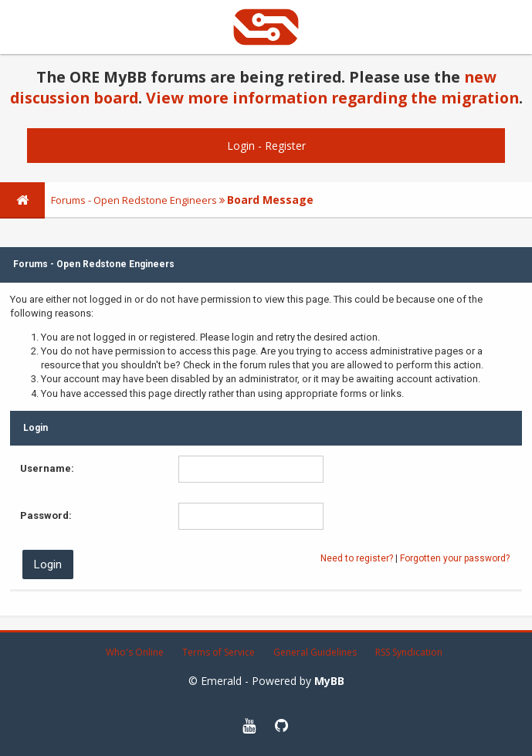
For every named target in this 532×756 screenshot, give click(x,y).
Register (285, 146)
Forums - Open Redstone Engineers (134, 200)
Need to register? (357, 558)
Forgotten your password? (455, 558)
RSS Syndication (409, 652)
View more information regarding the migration (332, 98)
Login (241, 146)
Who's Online (135, 652)
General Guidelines (315, 652)
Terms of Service (219, 652)
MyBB (329, 681)
